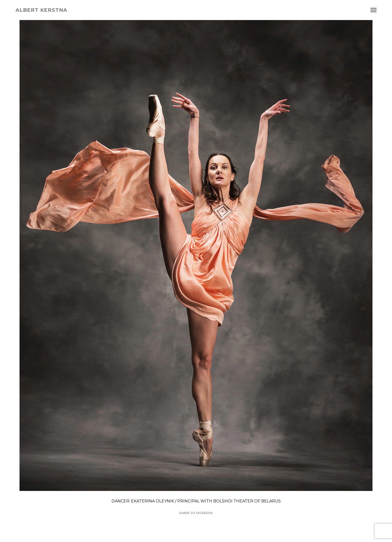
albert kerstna (41, 10)
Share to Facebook (196, 513)
